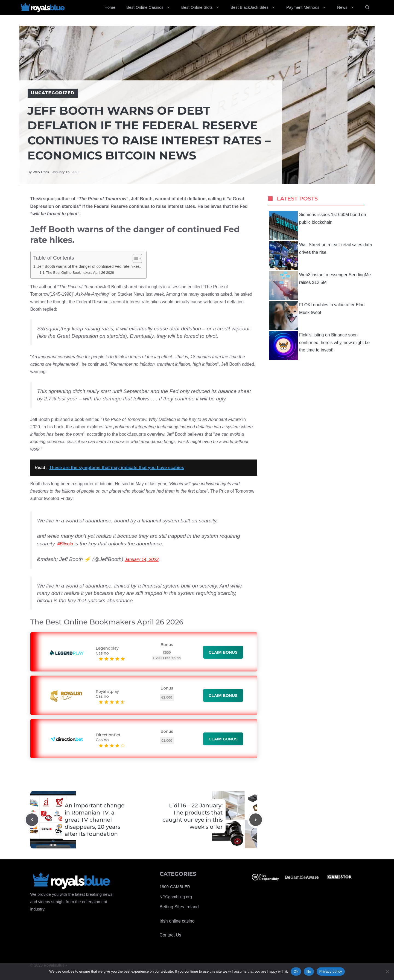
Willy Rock (41, 172)
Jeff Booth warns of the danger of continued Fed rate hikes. (89, 266)
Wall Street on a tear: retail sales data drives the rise (320, 255)
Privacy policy (331, 971)
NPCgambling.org (176, 897)
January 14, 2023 (142, 559)
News (348, 7)
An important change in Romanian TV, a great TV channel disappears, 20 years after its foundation (95, 820)
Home (110, 7)
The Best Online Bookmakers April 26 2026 (80, 273)
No (309, 971)
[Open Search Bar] (367, 7)
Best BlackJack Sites (256, 7)
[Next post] (256, 820)
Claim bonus (223, 652)
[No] (387, 972)
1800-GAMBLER (175, 887)
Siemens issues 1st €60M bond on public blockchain (318, 225)
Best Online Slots (203, 7)
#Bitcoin (65, 544)
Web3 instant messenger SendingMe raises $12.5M (320, 285)
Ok (296, 971)
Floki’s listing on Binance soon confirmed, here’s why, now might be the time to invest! (319, 346)
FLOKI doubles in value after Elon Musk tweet (317, 315)
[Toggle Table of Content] (135, 258)
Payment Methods (309, 7)
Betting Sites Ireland (179, 907)
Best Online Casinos (151, 7)
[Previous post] (32, 820)
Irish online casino (177, 921)
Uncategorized (53, 93)
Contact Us (170, 935)
